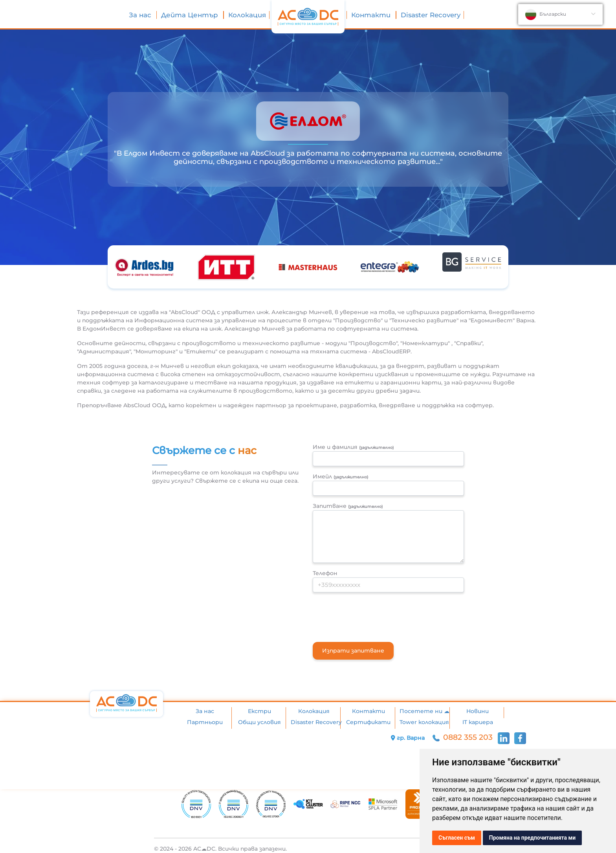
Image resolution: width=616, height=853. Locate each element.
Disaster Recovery (431, 15)
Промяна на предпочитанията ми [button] (532, 838)
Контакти (372, 15)
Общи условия (259, 722)
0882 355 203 (464, 737)
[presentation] (372, 614)
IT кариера (478, 722)
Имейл (340, 476)
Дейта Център (191, 15)
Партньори (205, 722)
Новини (478, 711)
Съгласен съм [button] (457, 838)
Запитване (348, 506)
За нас (141, 15)
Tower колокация (424, 722)
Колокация (247, 15)
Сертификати (368, 722)
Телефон (325, 573)
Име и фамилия (353, 447)
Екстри (259, 711)
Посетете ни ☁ (424, 711)
